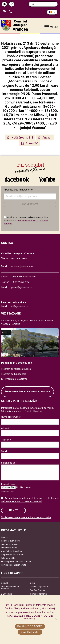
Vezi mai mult (30, 632)
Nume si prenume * (11, 417)
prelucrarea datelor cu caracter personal (21, 501)
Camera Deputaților (39, 587)
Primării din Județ (9, 548)
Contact (5, 537)
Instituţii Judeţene (9, 544)
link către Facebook (17, 179)
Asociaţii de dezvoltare (12, 551)
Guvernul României (39, 594)
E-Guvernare (7, 594)
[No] (56, 619)
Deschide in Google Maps (16, 363)
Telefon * (6, 440)
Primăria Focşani (38, 590)
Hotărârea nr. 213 (22, 137)
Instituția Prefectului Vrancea (10, 588)
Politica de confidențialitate (14, 565)
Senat (33, 583)
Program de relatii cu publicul (16, 369)
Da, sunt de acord (30, 626)
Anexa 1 (48, 137)
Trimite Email (5, 11)
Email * (5, 451)
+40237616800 (19, 259)
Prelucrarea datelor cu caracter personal (28, 392)
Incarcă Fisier (8, 484)
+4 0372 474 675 (20, 282)
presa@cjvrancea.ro (22, 287)
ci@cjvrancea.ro (20, 306)
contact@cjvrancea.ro (23, 267)
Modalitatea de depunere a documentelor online (26, 518)
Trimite (13, 510)
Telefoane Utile (8, 558)
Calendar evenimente (11, 541)
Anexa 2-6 (32, 143)
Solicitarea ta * (9, 463)
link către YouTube (47, 179)
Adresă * (6, 428)
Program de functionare (14, 374)
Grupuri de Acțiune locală (13, 554)
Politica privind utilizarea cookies (16, 562)
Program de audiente (16, 379)
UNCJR (4, 583)
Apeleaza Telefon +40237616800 (11, 11)
